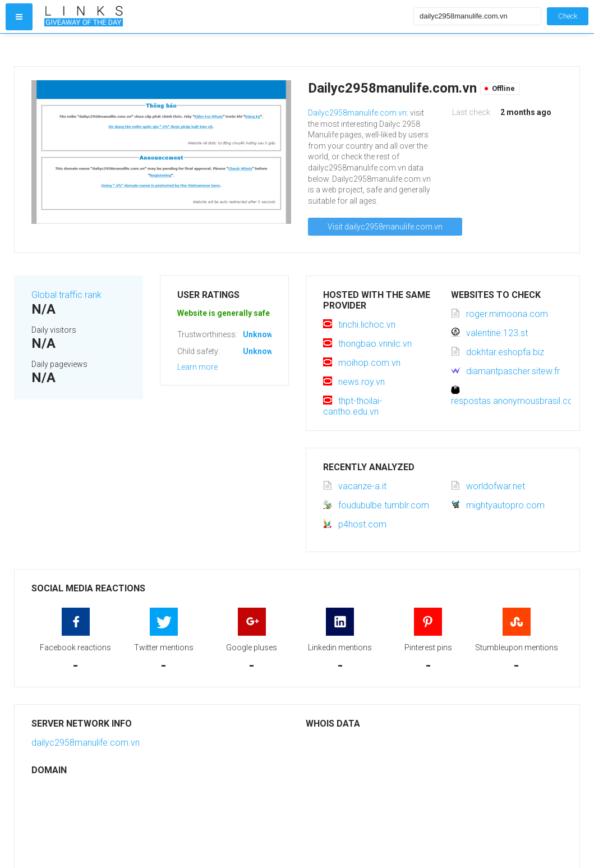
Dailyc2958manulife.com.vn (357, 113)
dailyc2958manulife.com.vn (86, 743)
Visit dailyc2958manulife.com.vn (385, 227)
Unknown (260, 334)
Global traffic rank (66, 295)
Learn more (197, 367)
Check (568, 16)
